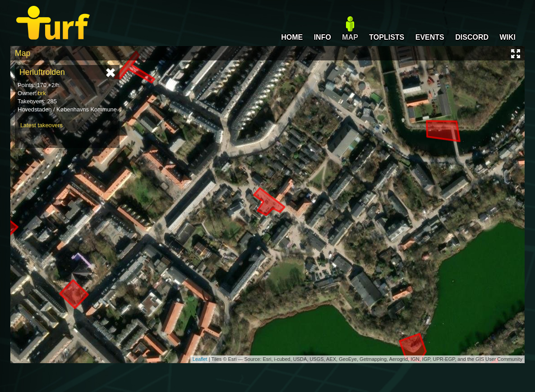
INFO (323, 37)
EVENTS (430, 37)
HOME (292, 37)
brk (42, 93)
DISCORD (472, 37)
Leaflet (200, 359)
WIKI (507, 37)
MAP (350, 37)
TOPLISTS (387, 37)
